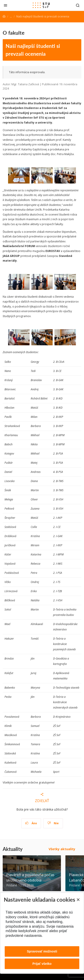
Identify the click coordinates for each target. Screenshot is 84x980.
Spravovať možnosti (42, 951)
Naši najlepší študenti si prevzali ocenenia (33, 50)
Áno (31, 823)
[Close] (78, 900)
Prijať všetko (42, 964)
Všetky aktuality (62, 849)
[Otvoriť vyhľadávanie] (78, 5)
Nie (53, 823)
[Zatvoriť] (5, 5)
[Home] (4, 16)
